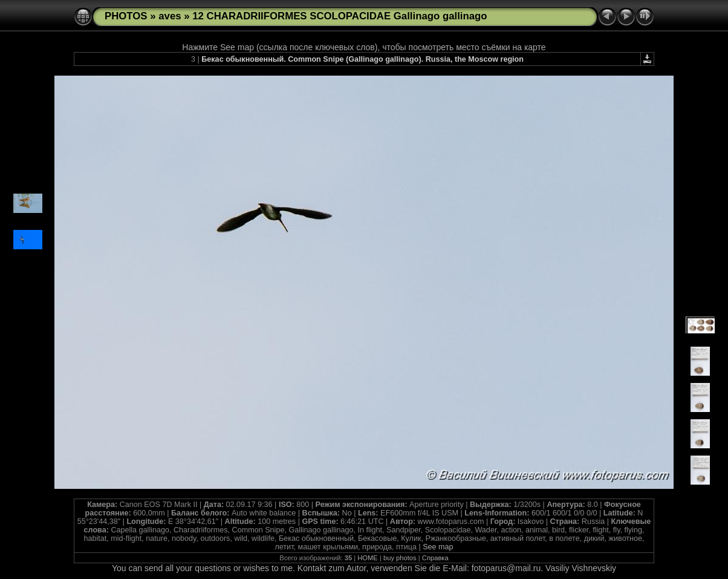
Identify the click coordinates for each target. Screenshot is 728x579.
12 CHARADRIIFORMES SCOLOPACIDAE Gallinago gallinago (340, 16)
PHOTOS (126, 16)
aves (170, 16)
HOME (368, 558)
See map (438, 547)
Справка (435, 558)
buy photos (400, 558)
